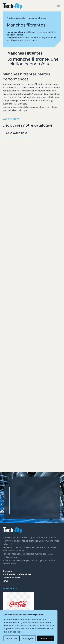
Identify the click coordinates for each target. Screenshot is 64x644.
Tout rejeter (28, 638)
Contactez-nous (17, 133)
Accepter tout (45, 638)
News (5, 581)
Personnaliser (12, 638)
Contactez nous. (11, 578)
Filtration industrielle (16, 18)
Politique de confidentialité (17, 574)
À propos (8, 571)
